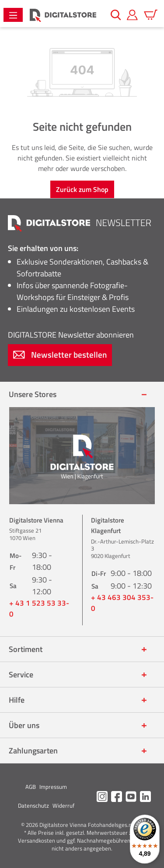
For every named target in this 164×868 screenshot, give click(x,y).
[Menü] (13, 15)
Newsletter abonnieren (71, 335)
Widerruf (63, 805)
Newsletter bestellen (60, 354)
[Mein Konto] (132, 15)
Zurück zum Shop (82, 189)
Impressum (53, 787)
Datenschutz (33, 805)
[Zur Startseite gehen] (63, 15)
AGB (31, 787)
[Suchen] (116, 15)
